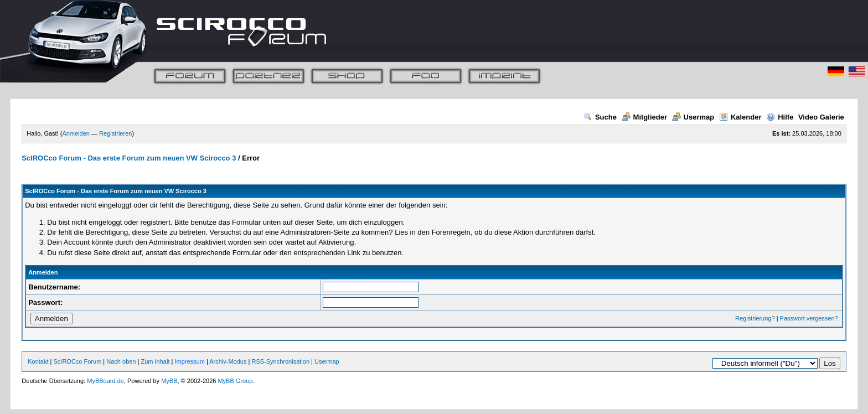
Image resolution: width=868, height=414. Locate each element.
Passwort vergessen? (809, 318)
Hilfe (780, 117)
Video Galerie (821, 117)
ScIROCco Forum (78, 361)
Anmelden (76, 133)
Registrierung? (755, 318)
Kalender (740, 117)
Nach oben (121, 361)
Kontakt (38, 361)
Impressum (189, 361)
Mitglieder (644, 117)
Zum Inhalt (155, 361)
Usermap (693, 117)
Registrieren (115, 133)
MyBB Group (235, 381)
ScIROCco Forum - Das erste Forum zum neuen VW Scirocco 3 (129, 158)
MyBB (169, 381)
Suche (600, 117)
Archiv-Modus (228, 361)
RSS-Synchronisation (280, 361)
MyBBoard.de (105, 381)
